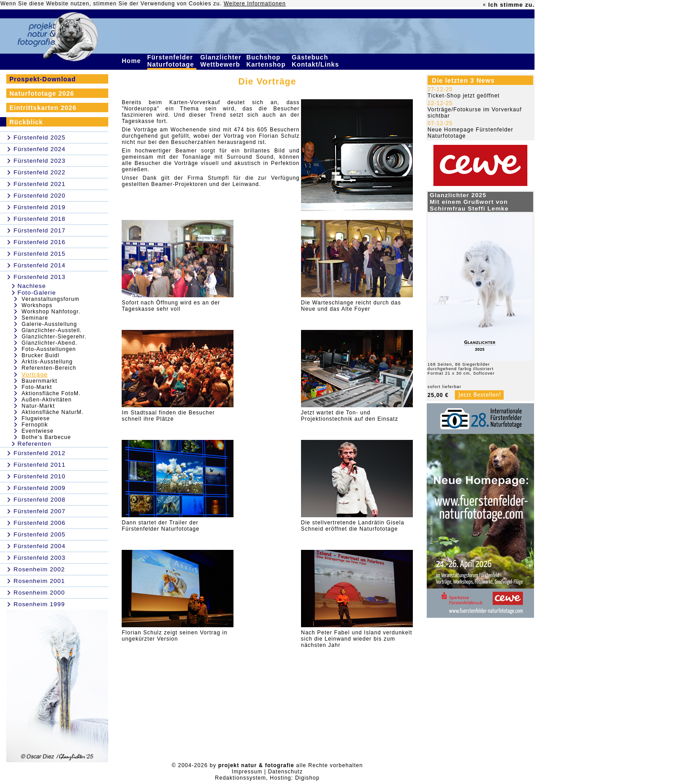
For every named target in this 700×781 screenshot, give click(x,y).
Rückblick (26, 122)
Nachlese (32, 286)
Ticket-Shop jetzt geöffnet (464, 96)
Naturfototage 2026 (42, 93)
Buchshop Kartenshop (267, 61)
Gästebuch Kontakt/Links (316, 61)
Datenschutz (285, 772)
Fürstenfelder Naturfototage (172, 61)
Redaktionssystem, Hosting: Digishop (267, 778)
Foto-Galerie (37, 293)
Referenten (34, 444)
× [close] (484, 5)
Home (132, 61)
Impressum (247, 772)
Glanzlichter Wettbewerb (221, 61)
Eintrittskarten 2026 (43, 108)
